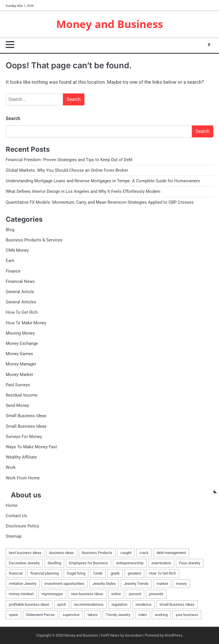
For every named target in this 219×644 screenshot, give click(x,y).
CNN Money (17, 250)
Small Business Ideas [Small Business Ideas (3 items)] (177, 604)
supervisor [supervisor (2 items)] (71, 615)
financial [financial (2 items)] (16, 573)
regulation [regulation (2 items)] (119, 604)
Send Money (17, 405)
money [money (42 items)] (181, 584)
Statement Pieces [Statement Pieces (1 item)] (40, 615)
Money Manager (21, 364)
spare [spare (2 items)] (13, 615)
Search (13, 118)
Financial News (20, 281)
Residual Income (22, 395)
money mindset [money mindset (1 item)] (21, 594)
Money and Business (109, 24)
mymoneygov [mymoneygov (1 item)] (52, 594)
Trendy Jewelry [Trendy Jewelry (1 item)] (118, 615)
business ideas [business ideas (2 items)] (62, 553)
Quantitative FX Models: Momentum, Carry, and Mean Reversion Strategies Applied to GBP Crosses (100, 202)
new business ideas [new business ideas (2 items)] (87, 594)
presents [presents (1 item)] (156, 594)
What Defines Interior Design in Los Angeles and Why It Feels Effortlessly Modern (83, 191)
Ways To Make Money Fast (31, 447)
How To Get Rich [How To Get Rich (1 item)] (163, 573)
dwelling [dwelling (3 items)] (54, 563)
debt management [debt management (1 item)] (171, 553)
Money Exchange (22, 343)
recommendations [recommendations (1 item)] (89, 604)
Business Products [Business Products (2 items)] (97, 553)
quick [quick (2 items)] (62, 604)
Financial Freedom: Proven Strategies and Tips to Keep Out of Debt (69, 160)
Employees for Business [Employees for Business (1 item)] (89, 563)
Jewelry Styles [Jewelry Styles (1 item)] (104, 584)
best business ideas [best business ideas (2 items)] (25, 553)
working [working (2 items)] (161, 615)
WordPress (174, 635)
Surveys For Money (24, 437)
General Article (20, 292)
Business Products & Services (34, 240)
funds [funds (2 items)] (98, 573)
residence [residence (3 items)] (143, 604)
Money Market (19, 375)
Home (12, 505)
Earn (10, 261)
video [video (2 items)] (143, 615)
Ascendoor (134, 635)
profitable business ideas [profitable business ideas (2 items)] (29, 604)
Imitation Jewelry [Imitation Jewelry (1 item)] (23, 584)
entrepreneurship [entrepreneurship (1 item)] (130, 563)
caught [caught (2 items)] (126, 553)
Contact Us (16, 516)
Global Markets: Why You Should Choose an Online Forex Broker (67, 170)
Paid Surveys (18, 385)
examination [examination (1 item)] (161, 563)
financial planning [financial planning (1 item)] (45, 573)
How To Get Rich (22, 312)
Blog (10, 230)
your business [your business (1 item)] (187, 615)
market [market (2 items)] (162, 584)
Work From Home (23, 478)
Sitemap (14, 536)
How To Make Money (26, 323)
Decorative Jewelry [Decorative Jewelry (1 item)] (24, 563)
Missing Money (20, 333)
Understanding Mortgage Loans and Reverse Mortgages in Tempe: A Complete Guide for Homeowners (103, 181)
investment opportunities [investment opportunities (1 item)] (64, 584)
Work (11, 467)
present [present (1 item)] (135, 594)
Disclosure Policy (22, 526)
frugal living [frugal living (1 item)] (76, 573)
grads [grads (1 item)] (115, 573)
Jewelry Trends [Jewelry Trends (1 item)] (136, 584)
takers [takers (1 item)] (93, 615)
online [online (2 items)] (116, 594)
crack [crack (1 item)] (144, 553)
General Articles (21, 302)
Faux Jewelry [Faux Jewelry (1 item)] (190, 563)
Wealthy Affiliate (21, 457)
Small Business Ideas (26, 416)
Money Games (19, 354)
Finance (13, 271)
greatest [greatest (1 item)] (134, 573)
